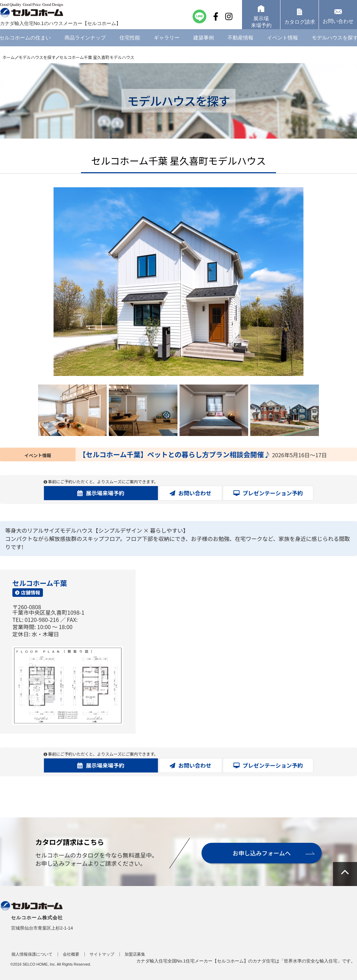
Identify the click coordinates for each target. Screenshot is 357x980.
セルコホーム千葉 (40, 583)
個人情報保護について (32, 954)
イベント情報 (283, 43)
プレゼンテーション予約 (273, 493)
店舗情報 (31, 592)
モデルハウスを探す (37, 57)
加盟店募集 (135, 954)
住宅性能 (130, 43)
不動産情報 (240, 43)
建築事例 (204, 43)
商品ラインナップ (85, 43)
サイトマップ (102, 954)
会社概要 (71, 954)
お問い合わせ (195, 493)
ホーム (9, 57)
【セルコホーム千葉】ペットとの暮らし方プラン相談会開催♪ (175, 454)
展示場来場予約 (105, 493)
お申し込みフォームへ (262, 853)
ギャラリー (167, 43)
